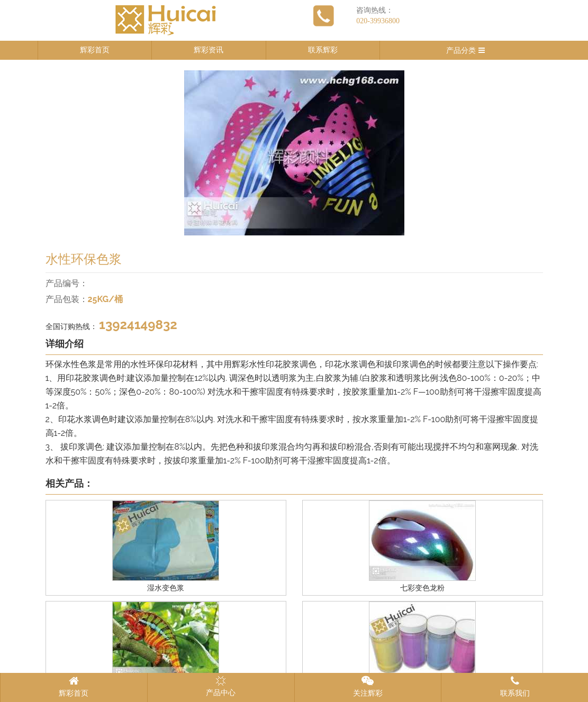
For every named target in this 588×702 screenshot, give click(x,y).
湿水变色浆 (166, 588)
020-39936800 (378, 21)
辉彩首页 (95, 50)
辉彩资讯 (209, 50)
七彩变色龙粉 (422, 588)
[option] (294, 153)
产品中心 (221, 686)
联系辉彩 (323, 50)
